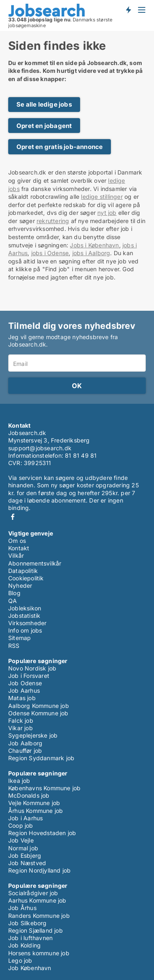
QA (13, 601)
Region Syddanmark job (41, 758)
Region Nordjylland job (39, 870)
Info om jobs (25, 630)
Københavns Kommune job (44, 788)
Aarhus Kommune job (37, 900)
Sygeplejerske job (33, 735)
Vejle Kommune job (34, 803)
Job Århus (22, 908)
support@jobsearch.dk (40, 448)
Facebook (13, 517)
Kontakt (19, 548)
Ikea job (19, 781)
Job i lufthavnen (30, 938)
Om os (17, 541)
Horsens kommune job (39, 953)
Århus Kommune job (36, 811)
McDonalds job (29, 795)
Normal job (23, 848)
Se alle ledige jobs (44, 104)
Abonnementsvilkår (35, 563)
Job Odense (25, 683)
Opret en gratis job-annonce (60, 147)
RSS (14, 646)
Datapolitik (23, 571)
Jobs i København (94, 245)
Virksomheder (27, 623)
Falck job (21, 720)
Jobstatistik (24, 616)
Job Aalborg (25, 743)
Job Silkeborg (28, 923)
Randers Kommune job (39, 916)
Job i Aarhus (25, 818)
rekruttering (53, 221)
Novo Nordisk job (32, 668)
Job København (30, 968)
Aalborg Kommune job (39, 706)
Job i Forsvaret (29, 676)
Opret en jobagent (44, 126)
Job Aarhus (24, 690)
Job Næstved (27, 863)
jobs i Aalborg (91, 253)
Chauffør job (25, 751)
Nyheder (20, 585)
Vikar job (21, 728)
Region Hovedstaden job (42, 833)
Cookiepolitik (26, 578)
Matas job (22, 698)
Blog (14, 593)
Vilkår (16, 555)
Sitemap (20, 638)
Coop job (21, 825)
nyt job (107, 213)
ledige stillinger (102, 197)
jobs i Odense (50, 253)
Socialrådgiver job (33, 893)
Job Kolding (24, 945)
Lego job (20, 960)
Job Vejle (21, 840)
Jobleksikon (25, 608)
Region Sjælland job (36, 930)
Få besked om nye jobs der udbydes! (128, 9)
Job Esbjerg (25, 855)
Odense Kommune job (38, 713)
